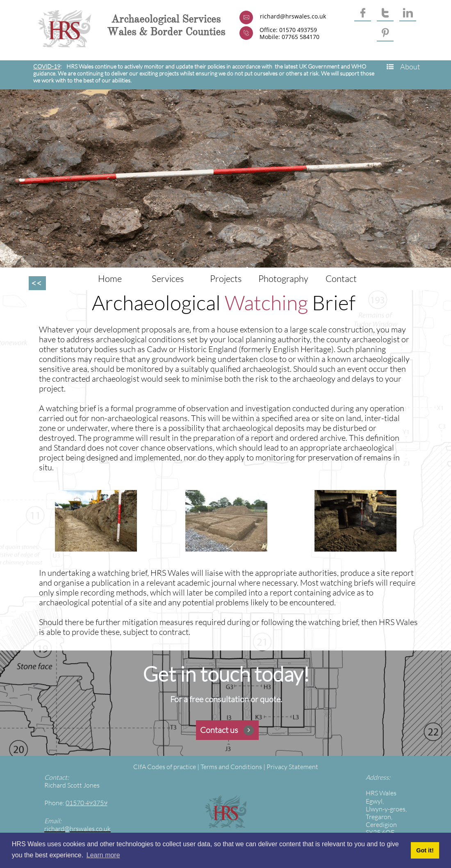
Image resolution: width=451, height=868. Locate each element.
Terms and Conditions (231, 767)
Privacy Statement (292, 767)
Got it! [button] (425, 850)
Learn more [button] (103, 855)
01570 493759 (87, 803)
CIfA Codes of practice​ (165, 767)
